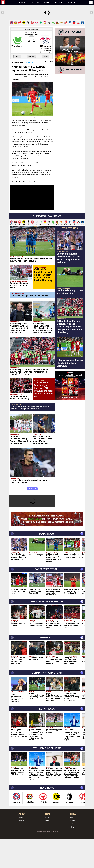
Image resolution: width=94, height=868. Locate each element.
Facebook (72, 850)
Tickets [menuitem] (71, 2)
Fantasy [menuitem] (59, 2)
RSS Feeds (72, 853)
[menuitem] (9, 2)
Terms (47, 847)
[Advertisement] (47, 34)
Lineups (17, 85)
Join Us (22, 853)
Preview (46, 85)
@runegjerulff (29, 91)
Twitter (72, 847)
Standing (31, 85)
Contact (22, 850)
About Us (22, 847)
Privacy (47, 850)
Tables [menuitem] (47, 2)
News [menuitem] (22, 2)
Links (72, 856)
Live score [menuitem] (34, 2)
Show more (32, 518)
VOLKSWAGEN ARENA (31, 61)
